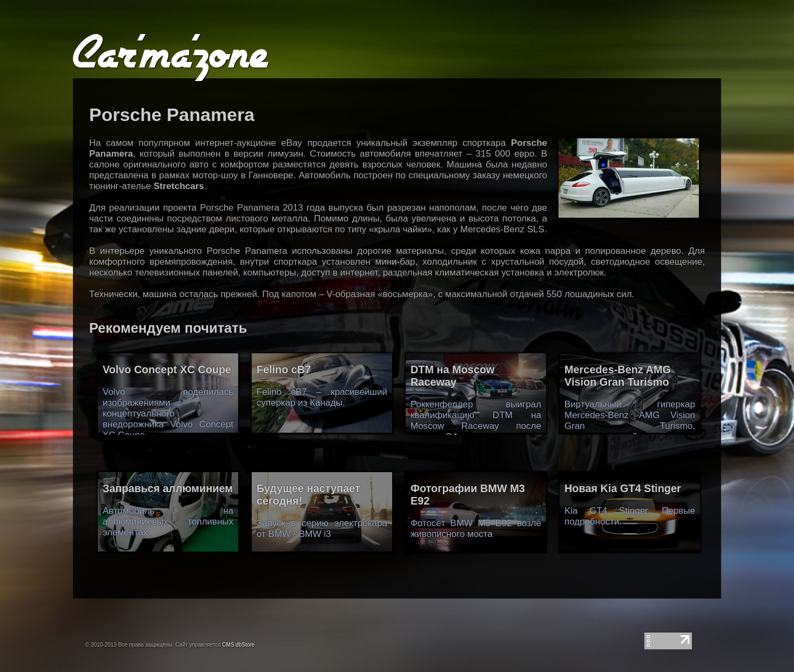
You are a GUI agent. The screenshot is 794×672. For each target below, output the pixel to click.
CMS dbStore (238, 645)
